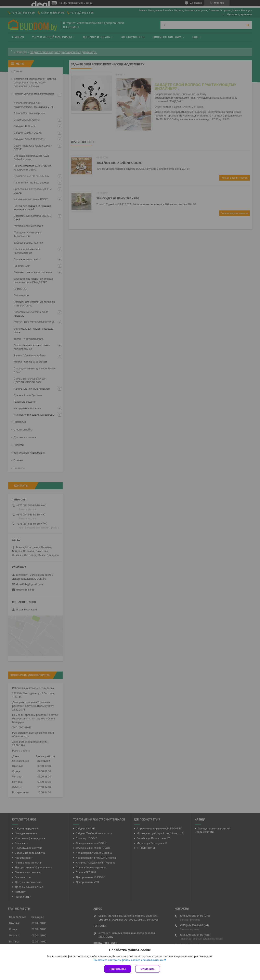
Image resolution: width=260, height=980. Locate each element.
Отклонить (148, 969)
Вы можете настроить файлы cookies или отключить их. (129, 960)
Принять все (118, 969)
